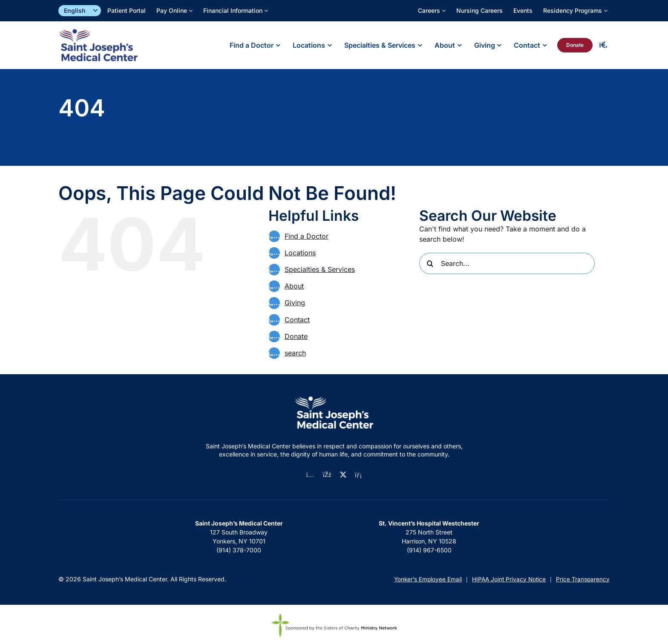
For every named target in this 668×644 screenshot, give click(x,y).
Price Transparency (583, 579)
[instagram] (310, 475)
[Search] (430, 263)
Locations (300, 253)
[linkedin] (358, 475)
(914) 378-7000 (239, 550)
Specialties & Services (320, 269)
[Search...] (507, 263)
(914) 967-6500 (429, 550)
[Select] (80, 11)
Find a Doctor (307, 236)
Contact (297, 320)
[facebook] (327, 475)
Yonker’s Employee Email (428, 579)
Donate (296, 336)
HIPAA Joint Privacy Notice (509, 579)
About (294, 286)
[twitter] (343, 475)
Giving (295, 303)
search (295, 353)
